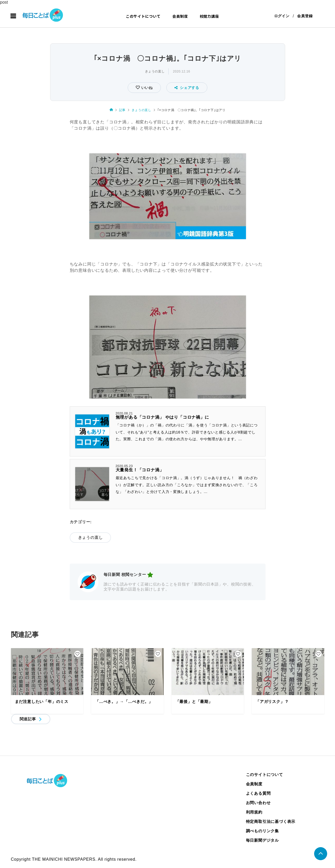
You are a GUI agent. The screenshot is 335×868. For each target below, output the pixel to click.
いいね (146, 88)
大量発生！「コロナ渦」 (140, 470)
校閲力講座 (209, 16)
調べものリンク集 (262, 831)
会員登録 (305, 16)
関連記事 (28, 719)
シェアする (187, 88)
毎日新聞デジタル (262, 840)
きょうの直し (155, 72)
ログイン (282, 16)
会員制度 (180, 16)
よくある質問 (258, 794)
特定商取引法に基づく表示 (271, 822)
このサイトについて (143, 16)
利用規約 (254, 812)
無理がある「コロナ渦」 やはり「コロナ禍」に (162, 417)
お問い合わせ (258, 803)
